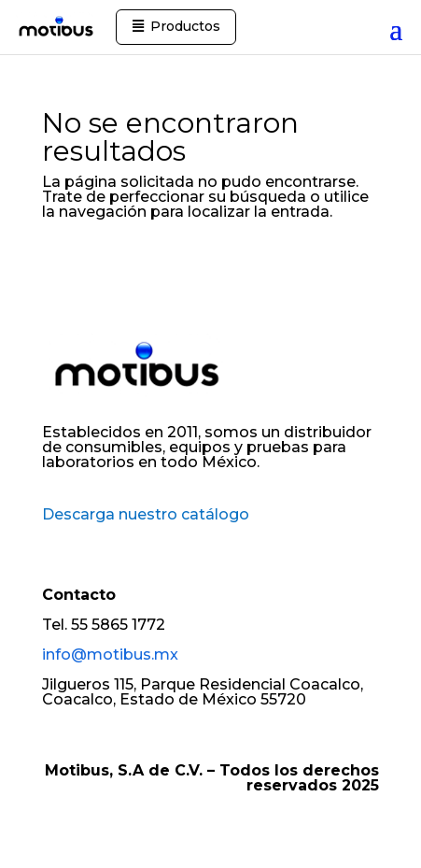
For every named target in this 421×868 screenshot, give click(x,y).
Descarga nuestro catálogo (146, 514)
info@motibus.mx (110, 655)
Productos (185, 26)
